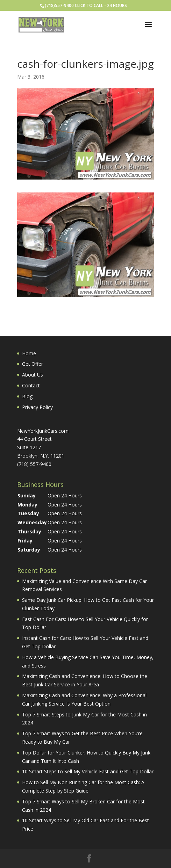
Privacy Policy (37, 407)
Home (29, 353)
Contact (31, 385)
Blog (27, 396)
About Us (33, 375)
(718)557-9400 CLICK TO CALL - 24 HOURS (86, 5)
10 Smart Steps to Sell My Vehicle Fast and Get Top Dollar (88, 771)
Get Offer (33, 364)
